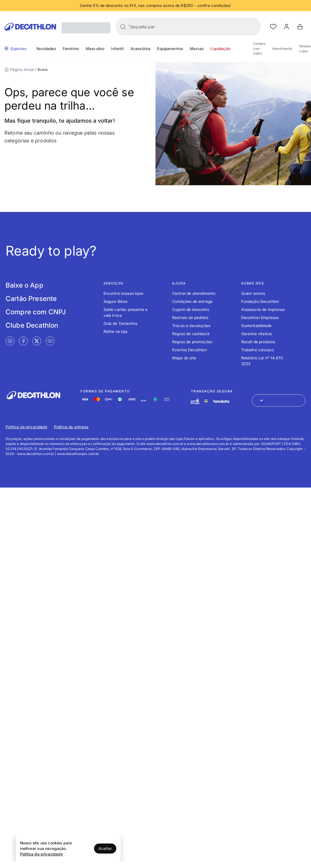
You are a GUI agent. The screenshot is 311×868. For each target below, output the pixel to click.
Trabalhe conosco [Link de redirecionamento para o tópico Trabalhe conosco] (258, 350)
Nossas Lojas (305, 49)
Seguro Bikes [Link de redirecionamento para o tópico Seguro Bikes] (116, 301)
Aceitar (105, 848)
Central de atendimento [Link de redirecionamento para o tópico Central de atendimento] (194, 293)
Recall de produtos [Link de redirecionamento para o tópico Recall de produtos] (258, 342)
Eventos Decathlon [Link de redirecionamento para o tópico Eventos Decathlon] (190, 350)
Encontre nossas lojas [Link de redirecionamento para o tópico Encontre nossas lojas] (123, 293)
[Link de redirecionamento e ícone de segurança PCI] (206, 401)
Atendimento (282, 49)
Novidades (46, 49)
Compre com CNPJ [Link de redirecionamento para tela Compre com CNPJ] (36, 312)
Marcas (197, 49)
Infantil (117, 49)
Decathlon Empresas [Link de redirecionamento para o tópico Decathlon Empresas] (260, 317)
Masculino (95, 49)
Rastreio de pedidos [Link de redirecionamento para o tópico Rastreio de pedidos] (190, 317)
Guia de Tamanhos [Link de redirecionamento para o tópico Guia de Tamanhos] (121, 323)
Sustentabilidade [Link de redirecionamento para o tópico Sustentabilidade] (256, 326)
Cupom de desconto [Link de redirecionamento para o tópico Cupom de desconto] (191, 309)
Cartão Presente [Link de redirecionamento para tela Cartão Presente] (31, 299)
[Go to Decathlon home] (30, 27)
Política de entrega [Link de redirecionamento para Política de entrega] (71, 427)
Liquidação (220, 49)
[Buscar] (123, 27)
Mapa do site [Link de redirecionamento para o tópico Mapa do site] (184, 358)
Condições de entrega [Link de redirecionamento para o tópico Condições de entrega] (192, 301)
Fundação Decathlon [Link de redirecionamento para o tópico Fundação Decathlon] (260, 301)
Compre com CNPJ (259, 49)
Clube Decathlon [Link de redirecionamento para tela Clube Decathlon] (32, 325)
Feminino (71, 49)
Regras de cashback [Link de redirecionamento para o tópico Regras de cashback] (191, 334)
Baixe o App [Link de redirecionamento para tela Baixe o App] (24, 285)
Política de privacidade (41, 854)
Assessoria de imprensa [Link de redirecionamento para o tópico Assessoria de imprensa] (263, 309)
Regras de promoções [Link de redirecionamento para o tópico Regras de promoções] (192, 342)
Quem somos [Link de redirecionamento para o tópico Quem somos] (253, 293)
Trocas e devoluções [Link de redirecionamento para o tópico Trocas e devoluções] (191, 326)
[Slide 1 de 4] (155, 6)
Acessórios (141, 49)
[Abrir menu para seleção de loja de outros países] (279, 400)
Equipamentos (170, 49)
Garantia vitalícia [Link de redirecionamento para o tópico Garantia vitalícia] (257, 334)
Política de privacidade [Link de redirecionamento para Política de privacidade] (26, 427)
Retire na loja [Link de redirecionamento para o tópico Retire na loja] (115, 331)
